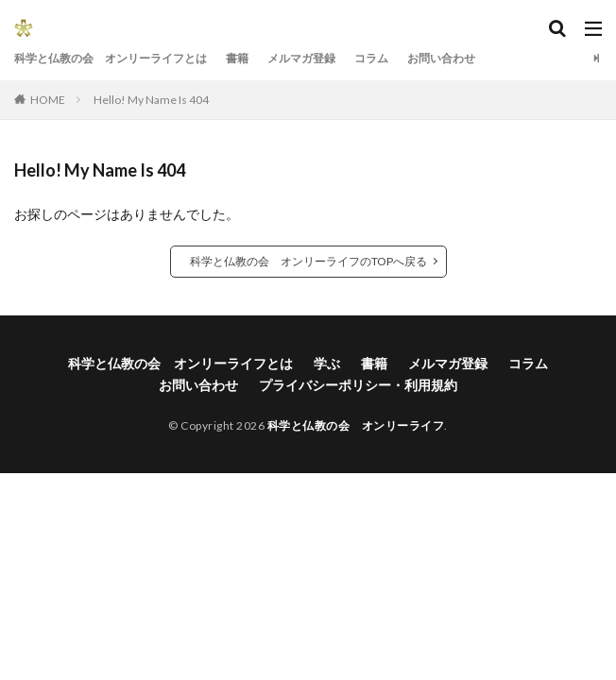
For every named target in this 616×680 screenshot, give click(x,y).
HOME (48, 100)
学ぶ (327, 363)
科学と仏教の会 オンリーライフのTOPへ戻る (308, 261)
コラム (371, 58)
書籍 (237, 58)
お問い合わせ (441, 58)
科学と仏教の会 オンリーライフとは (111, 58)
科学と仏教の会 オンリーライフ (356, 425)
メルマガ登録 (301, 58)
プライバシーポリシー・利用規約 (358, 385)
